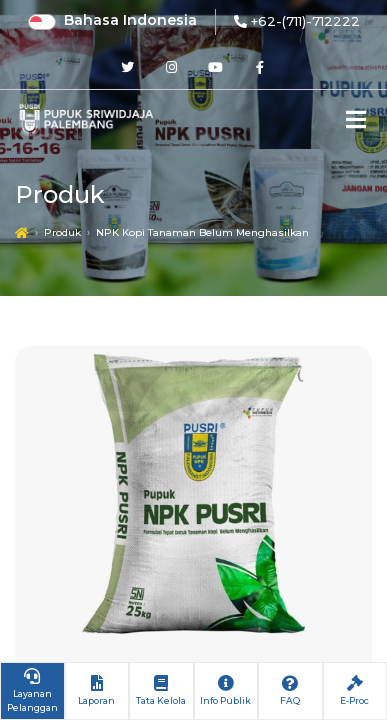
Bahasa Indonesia (130, 20)
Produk (62, 232)
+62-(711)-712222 (305, 21)
